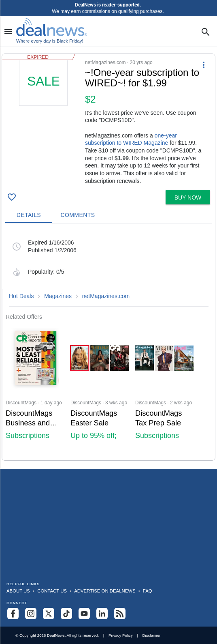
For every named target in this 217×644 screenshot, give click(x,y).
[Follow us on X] (49, 614)
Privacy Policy (121, 635)
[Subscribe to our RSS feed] (120, 614)
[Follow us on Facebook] (13, 614)
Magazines (58, 296)
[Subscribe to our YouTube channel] (84, 614)
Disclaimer (152, 635)
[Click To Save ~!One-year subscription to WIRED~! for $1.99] (12, 197)
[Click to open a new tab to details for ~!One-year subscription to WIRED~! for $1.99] (44, 118)
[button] (108, 120)
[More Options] (204, 64)
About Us (18, 591)
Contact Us (52, 591)
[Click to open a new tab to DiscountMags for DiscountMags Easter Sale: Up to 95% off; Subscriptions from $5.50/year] (100, 390)
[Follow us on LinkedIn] (102, 614)
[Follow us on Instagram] (31, 614)
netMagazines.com (106, 296)
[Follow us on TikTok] (66, 614)
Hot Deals (21, 296)
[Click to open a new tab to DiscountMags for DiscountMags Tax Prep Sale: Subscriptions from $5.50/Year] (164, 390)
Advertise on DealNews (105, 591)
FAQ (148, 591)
